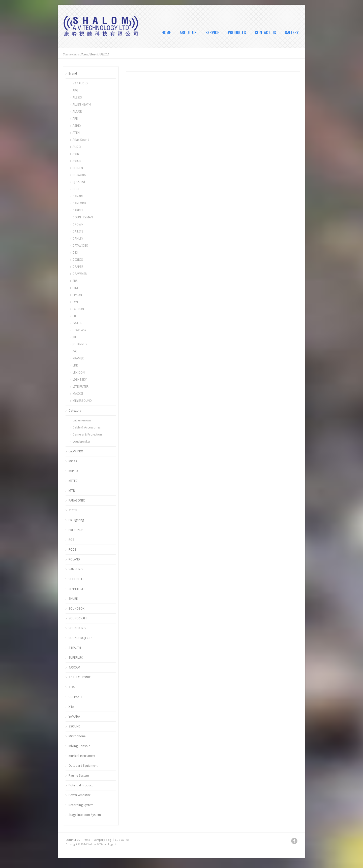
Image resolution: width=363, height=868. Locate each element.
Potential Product (81, 785)
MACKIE (78, 394)
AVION (77, 161)
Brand (94, 55)
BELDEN (78, 168)
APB (75, 119)
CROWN (78, 224)
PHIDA (105, 55)
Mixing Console (79, 746)
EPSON (77, 295)
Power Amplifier (80, 795)
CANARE (78, 196)
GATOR (78, 323)
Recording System (81, 805)
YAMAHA (74, 717)
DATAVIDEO (80, 246)
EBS (75, 281)
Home (84, 55)
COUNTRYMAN (83, 217)
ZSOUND (74, 726)
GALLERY (292, 32)
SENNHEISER (77, 589)
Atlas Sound (81, 140)
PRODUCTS (237, 32)
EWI (75, 302)
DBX (75, 253)
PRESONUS (76, 530)
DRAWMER (80, 274)
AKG (75, 90)
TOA (72, 687)
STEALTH (75, 648)
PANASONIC (77, 500)
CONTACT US (265, 32)
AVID (76, 154)
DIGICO (78, 260)
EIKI (75, 288)
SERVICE (212, 32)
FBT (75, 316)
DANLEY (78, 239)
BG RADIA (79, 175)
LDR (75, 365)
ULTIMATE (75, 697)
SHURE (73, 599)
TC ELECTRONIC (80, 677)
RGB (71, 540)
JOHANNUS (80, 344)
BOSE (76, 189)
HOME (166, 32)
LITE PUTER (81, 387)
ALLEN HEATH (82, 105)
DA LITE (78, 231)
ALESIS (77, 97)
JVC (75, 351)
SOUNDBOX (77, 609)
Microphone (77, 736)
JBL (75, 337)
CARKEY (78, 210)
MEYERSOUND (82, 401)
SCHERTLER (77, 579)
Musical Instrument (82, 756)
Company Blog (102, 840)
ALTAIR (77, 112)
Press (87, 840)
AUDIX (77, 147)
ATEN (76, 133)
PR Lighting (76, 520)
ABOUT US (188, 32)
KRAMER (78, 358)
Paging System (79, 776)
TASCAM (74, 667)
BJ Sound (79, 182)
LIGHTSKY (80, 380)
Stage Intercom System (85, 815)
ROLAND (74, 559)
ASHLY (77, 126)
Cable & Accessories (87, 427)
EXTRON (78, 309)
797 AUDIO (80, 83)
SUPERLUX (76, 658)
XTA (71, 707)
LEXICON (79, 373)
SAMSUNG (76, 569)
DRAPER (78, 267)
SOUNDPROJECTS (81, 638)
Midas (73, 461)
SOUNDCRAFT (78, 618)
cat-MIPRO (76, 451)
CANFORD (79, 203)
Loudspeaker (82, 442)
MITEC (73, 481)
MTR (72, 491)
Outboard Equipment (83, 766)
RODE (72, 550)
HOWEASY (80, 330)
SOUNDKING (77, 628)
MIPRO (73, 471)
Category (75, 411)
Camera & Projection (87, 435)
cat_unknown (82, 420)
